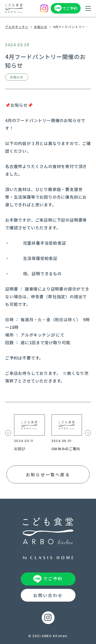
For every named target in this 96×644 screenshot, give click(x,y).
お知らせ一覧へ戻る (48, 474)
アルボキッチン (17, 27)
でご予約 (70, 8)
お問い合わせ (48, 595)
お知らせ (41, 27)
